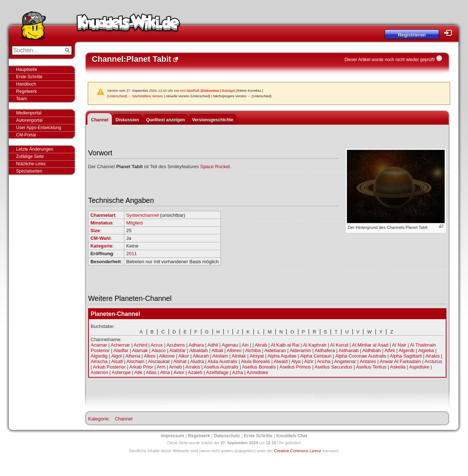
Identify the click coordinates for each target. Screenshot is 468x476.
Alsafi (117, 361)
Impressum (173, 436)
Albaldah (199, 350)
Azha (238, 372)
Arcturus (433, 361)
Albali (217, 350)
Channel (100, 120)
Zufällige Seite (30, 156)
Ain (245, 345)
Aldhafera (325, 350)
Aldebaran (275, 350)
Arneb (175, 367)
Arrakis (193, 367)
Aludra (197, 361)
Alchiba (253, 350)
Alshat (180, 361)
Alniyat (256, 356)
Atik (139, 372)
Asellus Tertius (371, 367)
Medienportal (29, 113)
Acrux (157, 345)
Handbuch (26, 84)
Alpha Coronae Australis (361, 356)
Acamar (99, 345)
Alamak (140, 350)
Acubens (176, 345)
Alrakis (432, 356)
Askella (398, 367)
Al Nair (399, 345)
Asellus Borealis (259, 367)
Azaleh (195, 372)
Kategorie (101, 246)
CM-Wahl (100, 238)
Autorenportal (29, 120)
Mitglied (134, 223)
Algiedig (99, 356)
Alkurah (201, 356)
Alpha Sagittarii (406, 356)
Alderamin (300, 350)
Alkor (184, 356)
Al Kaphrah (315, 345)
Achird (140, 345)
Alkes (150, 356)
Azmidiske (257, 372)
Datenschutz (227, 436)
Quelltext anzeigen (166, 120)
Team (21, 99)
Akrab (261, 345)
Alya (296, 361)
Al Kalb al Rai (285, 345)
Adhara (196, 345)
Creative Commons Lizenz (297, 451)
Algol (116, 356)
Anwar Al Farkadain (400, 361)
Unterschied (117, 96)
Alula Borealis (256, 361)
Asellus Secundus (333, 367)
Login (450, 33)
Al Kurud (339, 345)
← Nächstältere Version (146, 96)
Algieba (426, 350)
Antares (368, 361)
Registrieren (412, 35)
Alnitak (239, 356)
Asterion (99, 372)
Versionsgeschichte (213, 120)
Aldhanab (349, 350)
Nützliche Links (31, 164)
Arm (161, 367)
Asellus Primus (295, 367)
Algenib (406, 350)
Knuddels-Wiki (128, 25)
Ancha (324, 361)
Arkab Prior (141, 367)
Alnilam (220, 356)
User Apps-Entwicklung (39, 128)
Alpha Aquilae (282, 356)
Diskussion (210, 91)
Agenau (230, 345)
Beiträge (228, 91)
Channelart (103, 215)
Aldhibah (372, 350)
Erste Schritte (29, 77)
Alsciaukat (159, 361)
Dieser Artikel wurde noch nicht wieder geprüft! (390, 60)
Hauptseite (27, 69)
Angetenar (345, 361)
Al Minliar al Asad (370, 345)
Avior (179, 372)
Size (95, 231)
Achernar (120, 345)
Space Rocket (215, 167)
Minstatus (101, 223)
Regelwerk (27, 91)
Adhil (213, 345)
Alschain (135, 361)
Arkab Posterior (109, 367)
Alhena (133, 356)
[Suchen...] (37, 50)
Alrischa (99, 361)
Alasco (158, 350)
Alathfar (178, 350)
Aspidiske (419, 367)
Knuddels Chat (292, 436)
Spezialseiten (29, 171)
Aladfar (121, 350)
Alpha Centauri (316, 356)
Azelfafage (217, 372)
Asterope (121, 372)
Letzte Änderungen (35, 149)
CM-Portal (26, 135)
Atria (165, 372)
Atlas (151, 372)
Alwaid (280, 361)
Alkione (167, 356)
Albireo (234, 350)
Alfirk (390, 350)
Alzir (309, 361)
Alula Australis (223, 361)
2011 (131, 254)
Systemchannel (142, 215)
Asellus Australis (221, 367)
